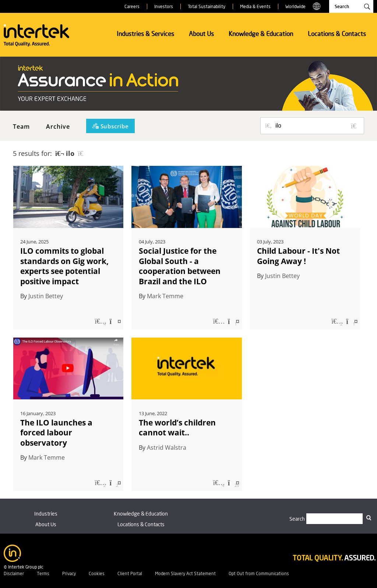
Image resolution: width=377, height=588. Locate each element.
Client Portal (130, 573)
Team (21, 126)
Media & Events (255, 6)
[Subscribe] (110, 126)
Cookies (97, 573)
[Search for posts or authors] (317, 126)
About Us (201, 34)
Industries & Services (145, 34)
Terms (43, 573)
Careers (132, 6)
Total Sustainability (207, 6)
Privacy (69, 573)
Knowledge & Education (261, 34)
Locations (141, 524)
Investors (164, 6)
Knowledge (141, 514)
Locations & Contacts (337, 34)
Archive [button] (58, 126)
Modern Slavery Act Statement (185, 573)
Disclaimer (14, 573)
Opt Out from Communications (259, 573)
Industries (46, 514)
